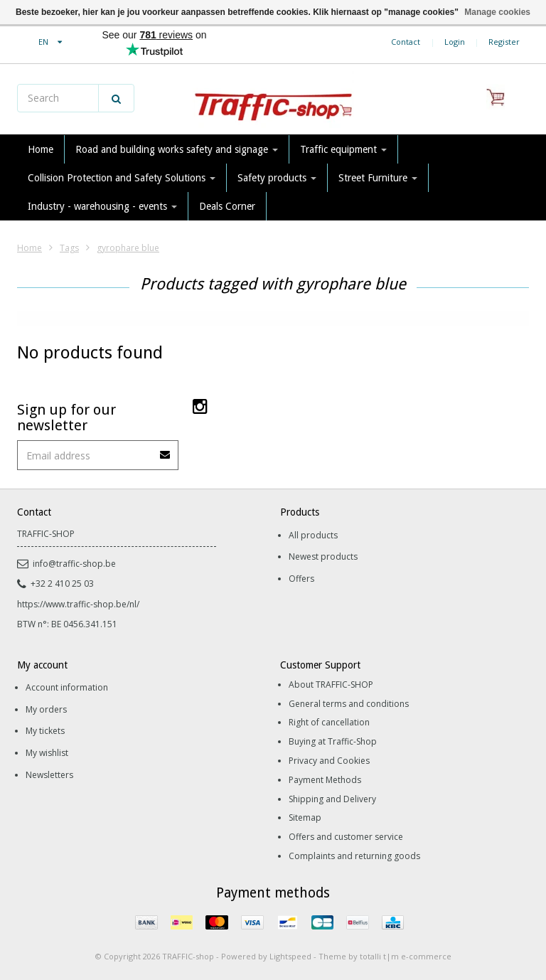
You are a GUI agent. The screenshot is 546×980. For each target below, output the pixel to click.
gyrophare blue (128, 248)
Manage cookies (497, 12)
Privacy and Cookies (329, 761)
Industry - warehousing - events (102, 206)
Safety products (277, 178)
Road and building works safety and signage (177, 149)
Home (41, 149)
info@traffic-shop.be (66, 564)
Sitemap (305, 817)
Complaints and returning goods (354, 856)
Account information (67, 687)
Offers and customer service (346, 837)
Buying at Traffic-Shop (333, 741)
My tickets (45, 731)
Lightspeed (290, 956)
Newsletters (49, 775)
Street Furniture (378, 178)
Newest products (323, 556)
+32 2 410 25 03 (55, 584)
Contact (406, 42)
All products (313, 535)
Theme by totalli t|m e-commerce (385, 956)
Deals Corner (227, 206)
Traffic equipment (343, 149)
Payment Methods (325, 780)
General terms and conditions (349, 704)
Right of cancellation (329, 722)
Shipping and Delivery (332, 799)
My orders (46, 709)
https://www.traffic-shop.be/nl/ (78, 604)
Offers (301, 579)
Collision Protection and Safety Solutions (122, 178)
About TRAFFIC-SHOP (331, 685)
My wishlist (47, 753)
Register (504, 42)
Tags (69, 248)
